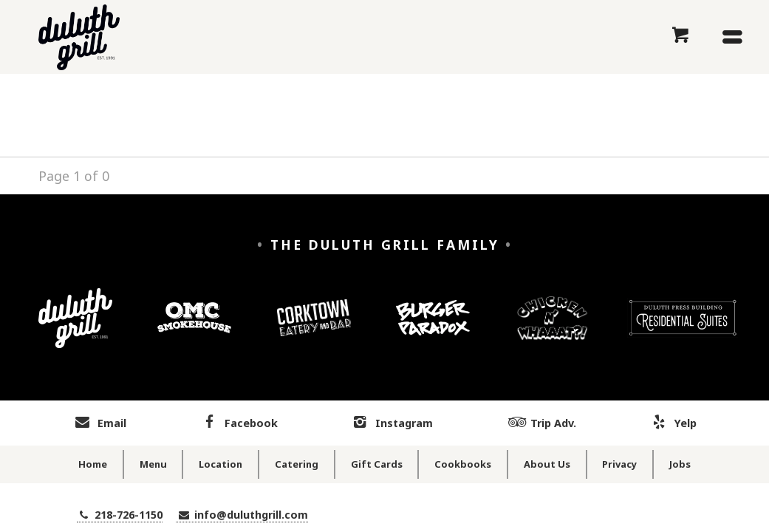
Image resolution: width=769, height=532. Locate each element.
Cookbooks (463, 464)
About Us (547, 464)
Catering (297, 464)
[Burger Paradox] (433, 329)
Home (93, 464)
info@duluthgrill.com (242, 515)
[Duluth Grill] (75, 329)
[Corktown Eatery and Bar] (314, 329)
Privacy (619, 464)
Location (221, 464)
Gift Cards (377, 464)
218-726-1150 (120, 515)
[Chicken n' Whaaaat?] (553, 329)
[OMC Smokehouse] (194, 329)
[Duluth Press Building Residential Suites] (683, 329)
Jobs (680, 464)
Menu (153, 464)
